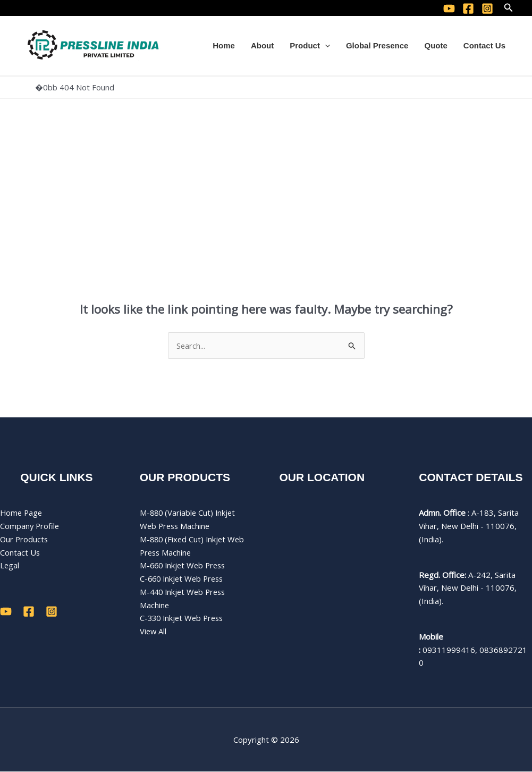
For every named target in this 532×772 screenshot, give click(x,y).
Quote (436, 45)
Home (224, 45)
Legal (10, 566)
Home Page (22, 513)
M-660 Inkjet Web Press (185, 566)
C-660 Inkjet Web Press (184, 579)
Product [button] (310, 46)
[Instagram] (487, 9)
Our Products (25, 539)
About (262, 45)
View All (154, 632)
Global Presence (377, 45)
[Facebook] (468, 9)
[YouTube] (449, 9)
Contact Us (484, 45)
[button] (509, 8)
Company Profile (30, 526)
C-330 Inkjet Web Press (184, 618)
